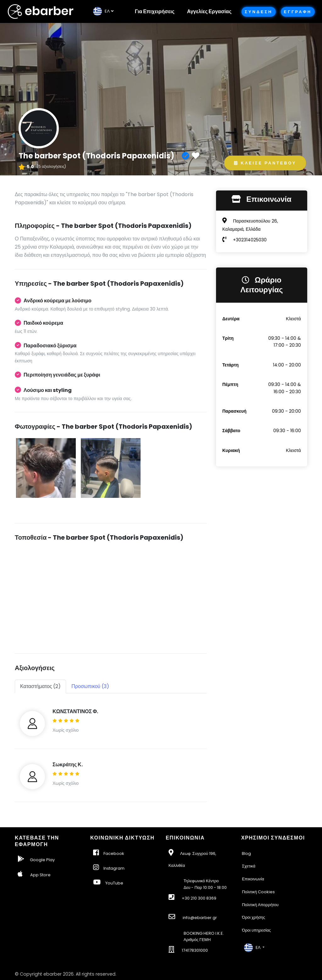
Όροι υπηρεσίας (256, 930)
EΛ (101, 11)
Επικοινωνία (253, 879)
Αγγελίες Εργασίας (209, 11)
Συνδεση (258, 12)
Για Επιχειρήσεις (155, 11)
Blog (246, 853)
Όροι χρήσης (253, 917)
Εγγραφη (298, 12)
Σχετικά (249, 866)
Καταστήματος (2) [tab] (40, 686)
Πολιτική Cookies (258, 892)
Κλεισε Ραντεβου (265, 163)
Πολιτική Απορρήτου (260, 905)
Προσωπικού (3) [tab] (90, 686)
